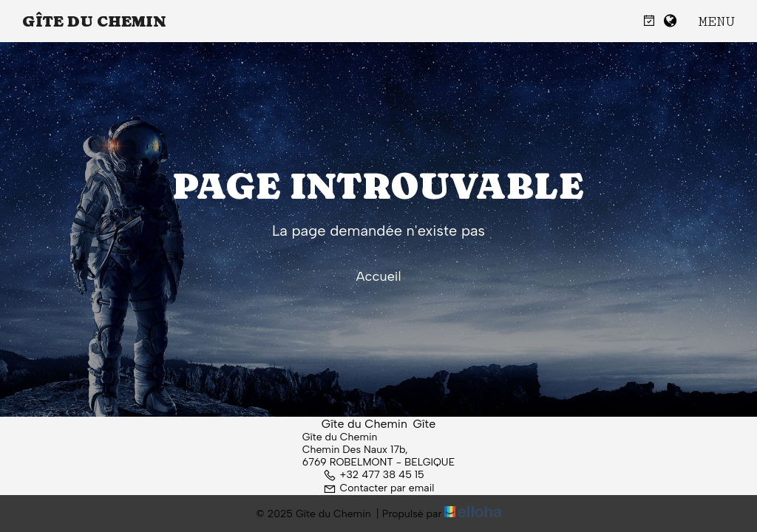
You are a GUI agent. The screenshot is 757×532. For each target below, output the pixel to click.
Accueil (378, 276)
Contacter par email (379, 488)
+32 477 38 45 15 (374, 475)
